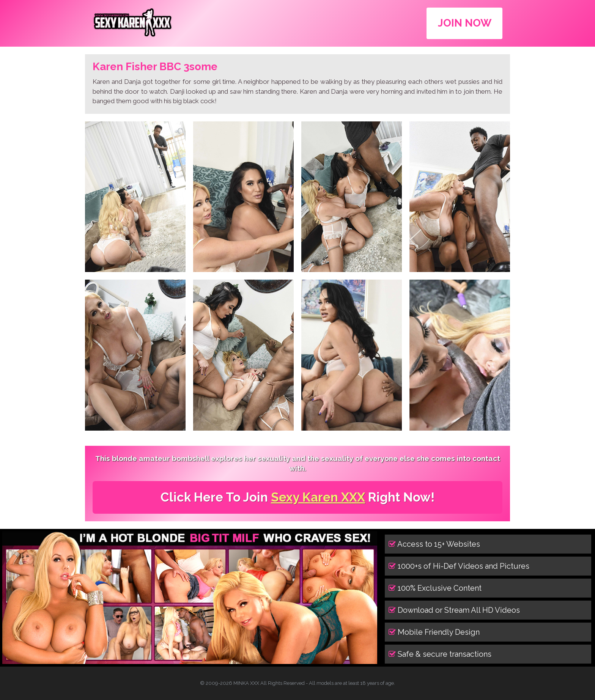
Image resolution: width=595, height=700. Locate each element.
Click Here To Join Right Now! (297, 497)
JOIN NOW (465, 23)
